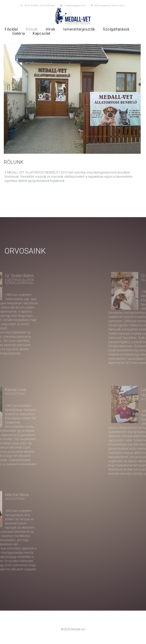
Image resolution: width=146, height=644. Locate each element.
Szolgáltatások (116, 29)
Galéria (19, 33)
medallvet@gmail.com (73, 6)
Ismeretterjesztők (79, 29)
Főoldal (11, 29)
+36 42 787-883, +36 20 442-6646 (38, 6)
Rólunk (32, 29)
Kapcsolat (41, 33)
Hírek (50, 29)
